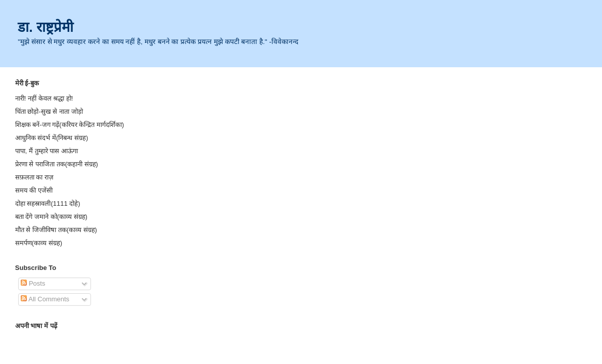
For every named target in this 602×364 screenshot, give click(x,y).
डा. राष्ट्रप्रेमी (45, 27)
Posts (33, 283)
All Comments (45, 299)
